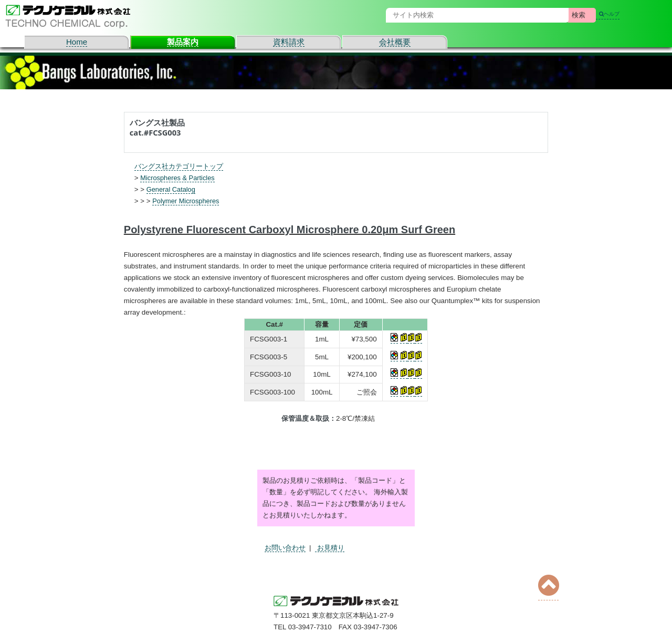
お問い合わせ (285, 548)
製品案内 (183, 42)
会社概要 (395, 42)
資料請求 (289, 42)
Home (77, 42)
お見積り (330, 548)
